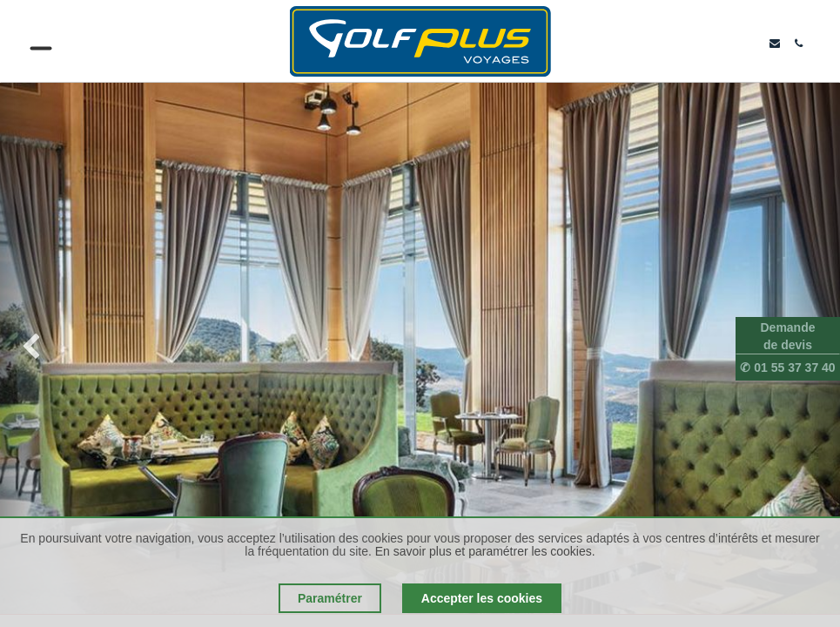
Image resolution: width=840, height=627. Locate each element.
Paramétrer (330, 598)
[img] (34, 348)
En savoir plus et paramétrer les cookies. (485, 551)
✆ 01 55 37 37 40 (787, 367)
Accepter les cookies (482, 598)
